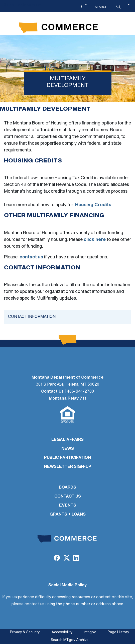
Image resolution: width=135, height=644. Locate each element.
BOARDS (67, 488)
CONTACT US (68, 497)
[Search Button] (118, 7)
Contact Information (32, 317)
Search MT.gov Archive (70, 640)
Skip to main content (22, 5)
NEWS (68, 449)
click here (95, 240)
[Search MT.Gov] (104, 7)
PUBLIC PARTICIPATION (67, 458)
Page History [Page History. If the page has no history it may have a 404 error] (118, 632)
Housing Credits (93, 205)
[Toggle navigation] (129, 25)
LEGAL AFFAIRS (67, 440)
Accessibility (62, 632)
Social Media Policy (67, 585)
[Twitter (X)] (66, 559)
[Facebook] (57, 559)
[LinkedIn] (76, 559)
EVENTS (68, 506)
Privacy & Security (25, 632)
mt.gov (90, 632)
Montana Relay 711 (68, 399)
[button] (83, 7)
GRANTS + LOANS (68, 515)
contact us (31, 257)
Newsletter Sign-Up (68, 467)
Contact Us (52, 392)
